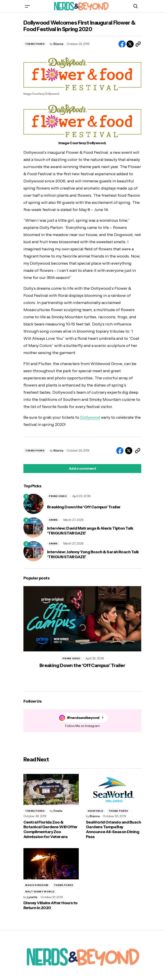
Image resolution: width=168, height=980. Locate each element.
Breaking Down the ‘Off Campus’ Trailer (84, 507)
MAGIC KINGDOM (37, 885)
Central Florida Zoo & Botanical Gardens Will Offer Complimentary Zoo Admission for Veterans (51, 830)
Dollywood (90, 417)
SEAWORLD (95, 811)
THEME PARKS (35, 44)
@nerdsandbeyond (83, 718)
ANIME (53, 520)
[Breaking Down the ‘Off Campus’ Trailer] (33, 504)
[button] (27, 6)
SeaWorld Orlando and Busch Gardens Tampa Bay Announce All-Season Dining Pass (113, 830)
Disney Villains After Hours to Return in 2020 (51, 905)
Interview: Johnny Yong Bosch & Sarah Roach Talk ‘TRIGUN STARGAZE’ (93, 554)
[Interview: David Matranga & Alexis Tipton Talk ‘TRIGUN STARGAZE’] (33, 528)
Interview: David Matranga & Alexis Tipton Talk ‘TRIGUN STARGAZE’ (90, 531)
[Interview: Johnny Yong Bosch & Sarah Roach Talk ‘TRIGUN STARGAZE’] (33, 551)
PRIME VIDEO (58, 496)
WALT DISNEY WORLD (40, 892)
